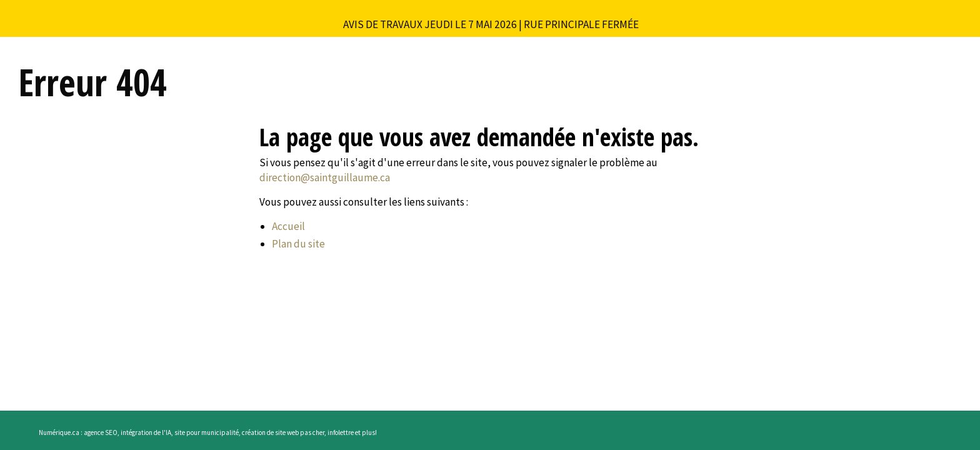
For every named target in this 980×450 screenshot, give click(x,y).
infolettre (341, 432)
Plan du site (298, 244)
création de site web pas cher (283, 432)
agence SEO (101, 432)
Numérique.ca (59, 432)
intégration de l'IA (146, 432)
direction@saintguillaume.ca (325, 177)
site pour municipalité (207, 432)
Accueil (288, 226)
